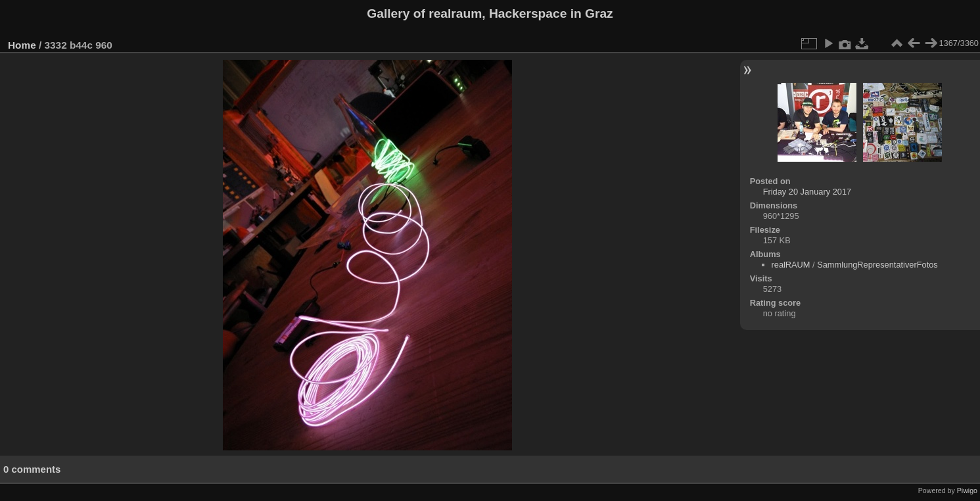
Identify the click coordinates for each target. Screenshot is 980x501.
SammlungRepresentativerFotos (877, 265)
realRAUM (791, 265)
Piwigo (967, 490)
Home (22, 45)
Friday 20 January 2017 (807, 192)
